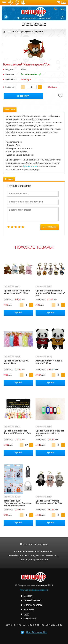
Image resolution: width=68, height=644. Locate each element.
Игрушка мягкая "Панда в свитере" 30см (49, 362)
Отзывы (9, 179)
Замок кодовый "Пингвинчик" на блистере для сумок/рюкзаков (18, 503)
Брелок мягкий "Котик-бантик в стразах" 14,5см (49, 502)
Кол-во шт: (10, 87)
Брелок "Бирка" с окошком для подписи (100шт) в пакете (50, 433)
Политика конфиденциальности (34, 590)
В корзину (23, 96)
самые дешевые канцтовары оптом (33, 552)
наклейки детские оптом (21, 556)
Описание (10, 110)
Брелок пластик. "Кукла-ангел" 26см (16, 362)
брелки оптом (30, 166)
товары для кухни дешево (34, 560)
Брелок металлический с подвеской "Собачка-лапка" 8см (50, 293)
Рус (55, 9)
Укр (63, 9)
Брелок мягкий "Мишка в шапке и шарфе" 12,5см (17, 292)
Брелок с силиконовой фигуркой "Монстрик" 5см (17, 432)
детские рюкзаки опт (47, 556)
